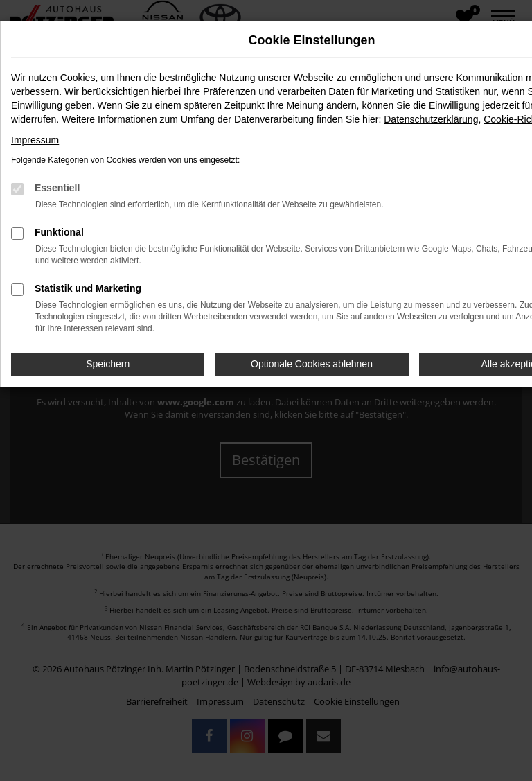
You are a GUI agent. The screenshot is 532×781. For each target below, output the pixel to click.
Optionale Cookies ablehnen (312, 364)
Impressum (35, 140)
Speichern (108, 364)
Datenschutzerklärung (431, 119)
